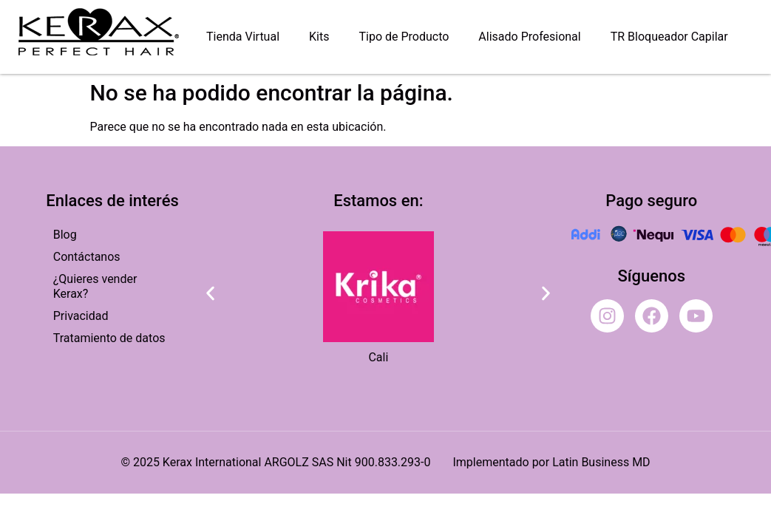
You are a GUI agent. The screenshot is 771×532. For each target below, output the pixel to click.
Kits (319, 37)
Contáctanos (87, 257)
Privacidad (81, 316)
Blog (65, 235)
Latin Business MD (601, 462)
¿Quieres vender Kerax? (95, 286)
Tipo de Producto (404, 37)
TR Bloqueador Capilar (669, 37)
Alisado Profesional (529, 37)
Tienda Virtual (243, 37)
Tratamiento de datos (109, 338)
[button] (210, 293)
